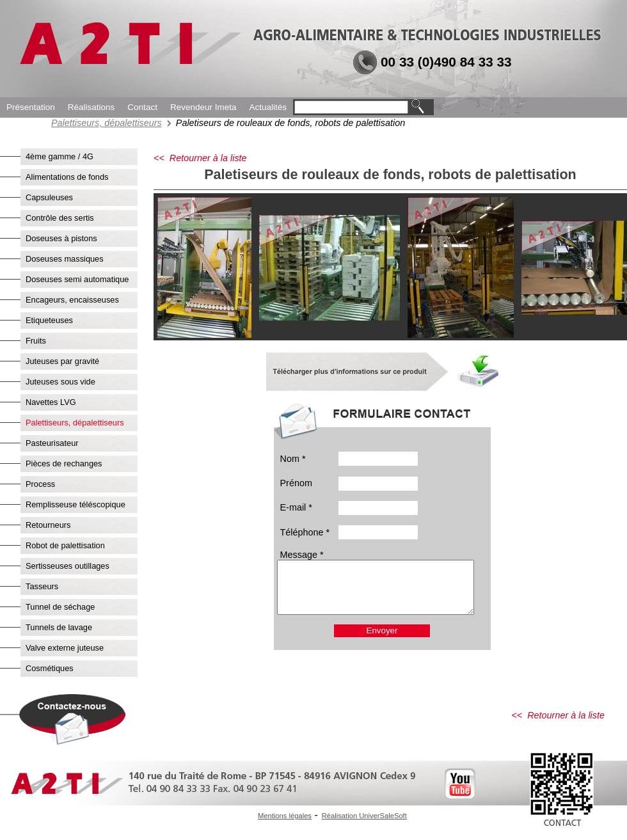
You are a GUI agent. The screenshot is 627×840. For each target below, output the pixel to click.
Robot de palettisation (65, 545)
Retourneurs (48, 525)
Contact (142, 107)
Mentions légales (285, 816)
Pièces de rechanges (64, 464)
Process (40, 484)
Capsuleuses (49, 197)
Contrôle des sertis (60, 218)
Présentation (31, 107)
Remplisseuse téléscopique (75, 504)
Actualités (268, 107)
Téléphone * (305, 532)
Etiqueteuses (49, 320)
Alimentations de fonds (67, 177)
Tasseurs (42, 586)
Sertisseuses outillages (67, 566)
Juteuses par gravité (62, 361)
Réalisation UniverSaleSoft (364, 816)
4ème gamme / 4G (60, 156)
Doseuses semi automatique (77, 279)
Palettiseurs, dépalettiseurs (107, 123)
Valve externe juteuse (65, 648)
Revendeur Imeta (203, 107)
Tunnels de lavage (59, 627)
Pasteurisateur (52, 443)
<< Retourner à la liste (200, 158)
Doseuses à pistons (61, 238)
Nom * (293, 459)
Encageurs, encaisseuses (72, 300)
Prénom (296, 483)
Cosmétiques (50, 668)
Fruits (36, 341)
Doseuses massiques (65, 259)
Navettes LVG (51, 402)
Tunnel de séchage (60, 607)
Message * (302, 555)
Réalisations (91, 107)
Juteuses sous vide (60, 382)
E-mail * (296, 507)
